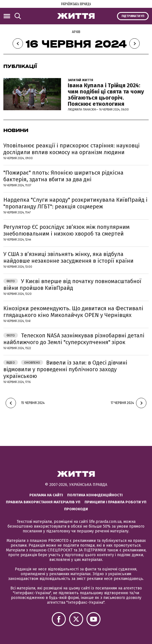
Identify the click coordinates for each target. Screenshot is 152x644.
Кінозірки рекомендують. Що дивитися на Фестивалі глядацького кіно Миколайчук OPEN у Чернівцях (73, 312)
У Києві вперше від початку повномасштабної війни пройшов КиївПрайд (72, 285)
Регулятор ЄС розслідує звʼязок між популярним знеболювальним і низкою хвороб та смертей (66, 230)
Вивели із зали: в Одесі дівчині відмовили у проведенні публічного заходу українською (65, 369)
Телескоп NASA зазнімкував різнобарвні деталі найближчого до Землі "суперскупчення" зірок (74, 339)
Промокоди (76, 509)
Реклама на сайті (46, 495)
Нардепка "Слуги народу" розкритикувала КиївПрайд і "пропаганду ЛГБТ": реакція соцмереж (75, 203)
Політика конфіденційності (95, 495)
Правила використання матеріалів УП (43, 502)
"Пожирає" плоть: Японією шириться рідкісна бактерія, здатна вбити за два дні (63, 176)
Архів (76, 32)
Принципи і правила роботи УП (115, 502)
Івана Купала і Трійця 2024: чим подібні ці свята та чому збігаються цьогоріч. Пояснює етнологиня (106, 95)
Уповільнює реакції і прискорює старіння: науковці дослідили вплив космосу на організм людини (72, 149)
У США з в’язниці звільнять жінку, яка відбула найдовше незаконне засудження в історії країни (68, 257)
